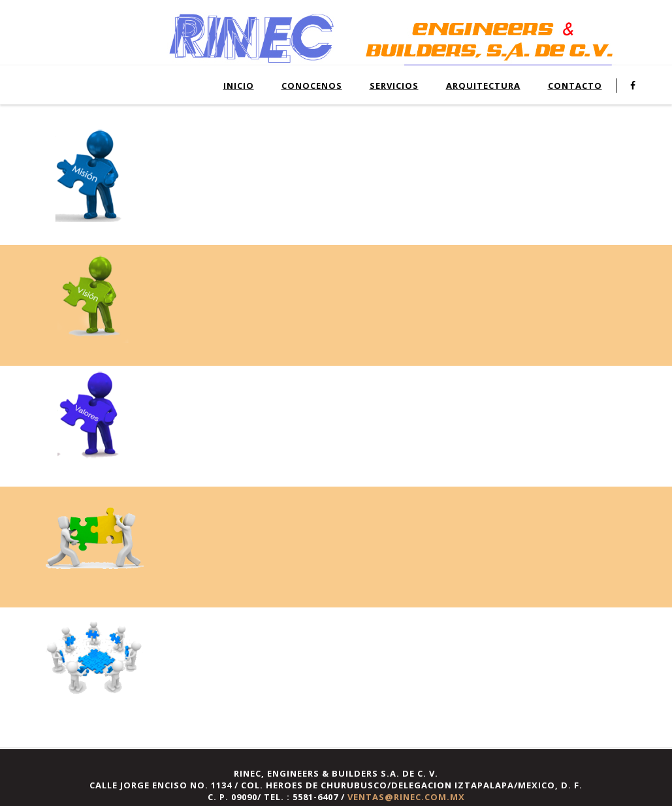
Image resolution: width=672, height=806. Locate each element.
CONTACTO (575, 86)
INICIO (239, 86)
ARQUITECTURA (483, 86)
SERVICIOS (394, 86)
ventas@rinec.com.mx (406, 797)
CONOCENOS (312, 86)
